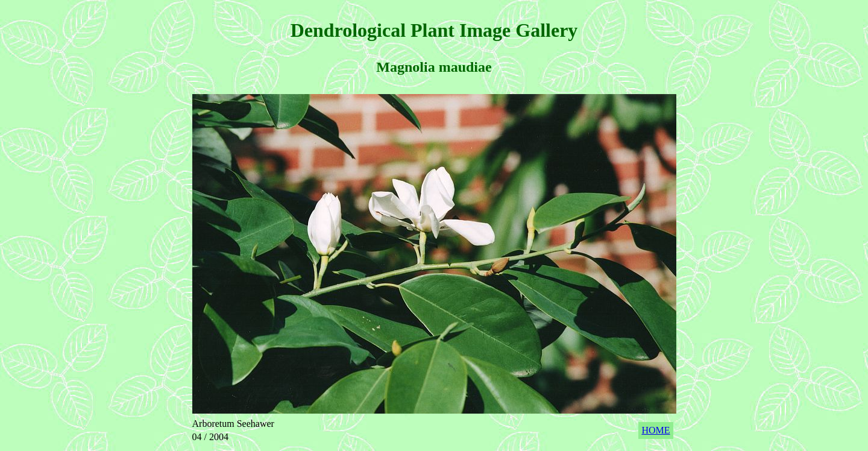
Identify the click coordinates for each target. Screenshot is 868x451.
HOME (656, 430)
